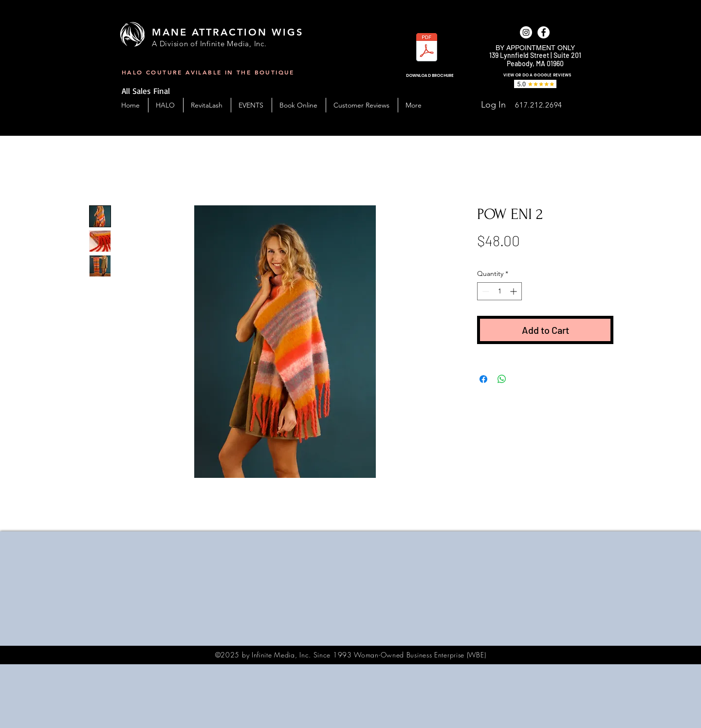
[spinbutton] (499, 291)
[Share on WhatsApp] (502, 379)
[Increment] (514, 291)
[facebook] (544, 32)
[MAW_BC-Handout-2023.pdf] (427, 48)
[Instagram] (526, 32)
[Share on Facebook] (483, 379)
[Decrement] (485, 291)
